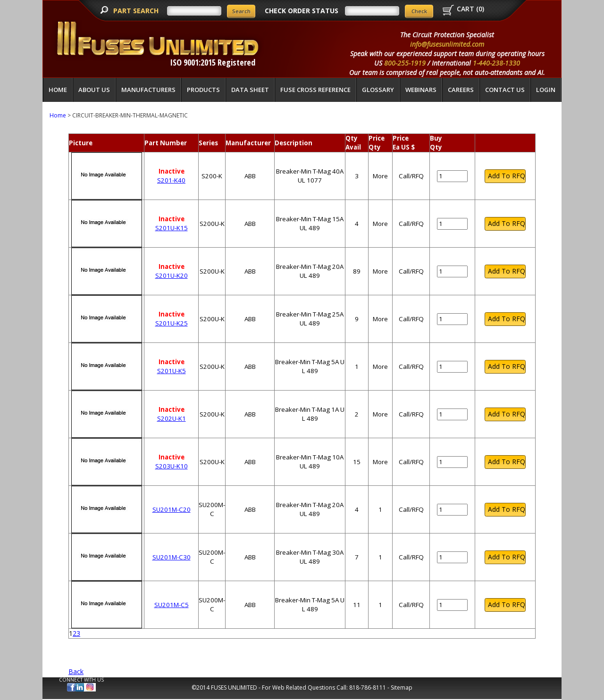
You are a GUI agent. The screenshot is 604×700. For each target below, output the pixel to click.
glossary (378, 90)
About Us (94, 90)
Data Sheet (250, 90)
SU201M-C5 (172, 605)
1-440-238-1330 (496, 63)
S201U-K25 (172, 323)
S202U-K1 (172, 418)
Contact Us (505, 90)
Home (58, 90)
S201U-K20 (172, 275)
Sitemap (402, 687)
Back (76, 671)
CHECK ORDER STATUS (302, 11)
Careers (461, 90)
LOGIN (546, 90)
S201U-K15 (172, 228)
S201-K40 (171, 180)
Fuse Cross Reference (315, 90)
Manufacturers (148, 90)
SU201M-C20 (172, 509)
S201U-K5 (172, 371)
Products (203, 90)
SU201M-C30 (172, 557)
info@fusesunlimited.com (447, 44)
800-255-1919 (405, 63)
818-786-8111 (368, 687)
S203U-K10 (172, 466)
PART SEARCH (137, 11)
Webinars (421, 90)
